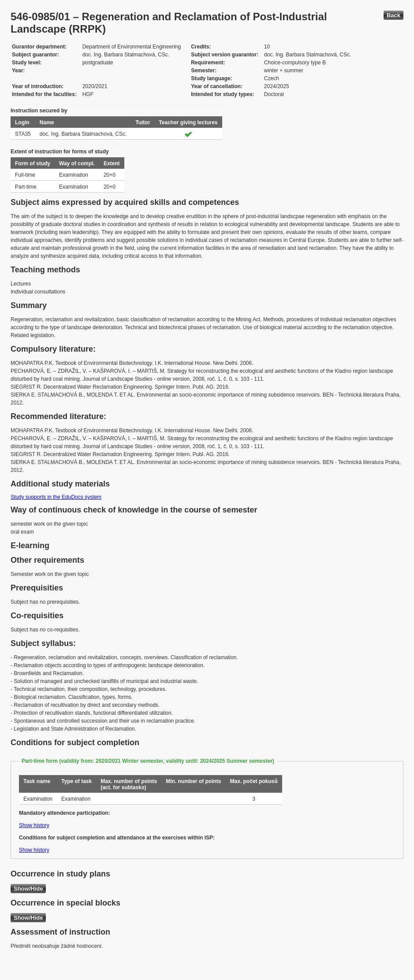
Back (393, 15)
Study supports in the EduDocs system (56, 497)
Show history (34, 825)
